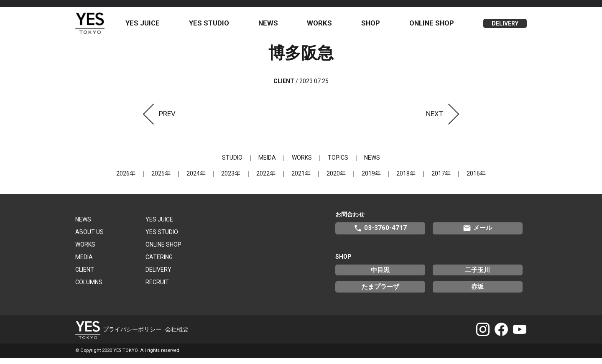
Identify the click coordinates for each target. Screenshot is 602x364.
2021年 (301, 180)
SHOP (374, 26)
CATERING (159, 264)
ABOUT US (89, 239)
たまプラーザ (380, 293)
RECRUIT (157, 289)
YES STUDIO (216, 26)
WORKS (324, 26)
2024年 (201, 180)
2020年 (334, 180)
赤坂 (477, 293)
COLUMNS (89, 289)
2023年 (234, 180)
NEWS (274, 26)
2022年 (268, 180)
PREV (157, 120)
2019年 (368, 180)
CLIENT (85, 276)
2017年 (435, 180)
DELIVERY (505, 27)
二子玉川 (477, 276)
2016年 (468, 180)
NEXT (445, 120)
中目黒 (380, 276)
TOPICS (336, 164)
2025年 (167, 180)
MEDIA (84, 264)
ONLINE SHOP (433, 26)
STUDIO (236, 164)
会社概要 (177, 335)
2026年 (134, 180)
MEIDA (269, 164)
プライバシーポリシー (132, 335)
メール (477, 235)
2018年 (401, 180)
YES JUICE (151, 26)
